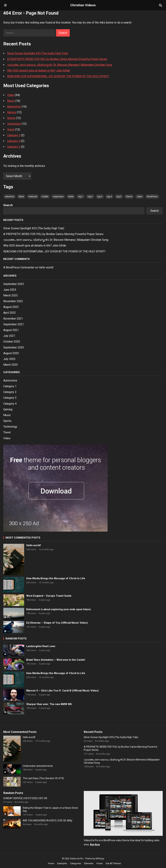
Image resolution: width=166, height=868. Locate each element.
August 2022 (11, 307)
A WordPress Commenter (19, 267)
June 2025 (10, 290)
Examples (62, 863)
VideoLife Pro (77, 859)
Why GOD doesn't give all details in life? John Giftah (39, 71)
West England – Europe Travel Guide (49, 596)
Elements (89, 863)
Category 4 (14, 141)
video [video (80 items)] (140, 197)
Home (51, 863)
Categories (76, 863)
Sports (11, 118)
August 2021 (11, 330)
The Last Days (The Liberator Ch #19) (43, 778)
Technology (14, 124)
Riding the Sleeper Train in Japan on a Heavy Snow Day (50, 809)
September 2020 (14, 347)
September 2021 (14, 324)
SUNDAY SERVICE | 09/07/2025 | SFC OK (25, 798)
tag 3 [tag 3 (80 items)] (100, 197)
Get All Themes (113, 863)
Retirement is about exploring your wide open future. (59, 609)
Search (8, 205)
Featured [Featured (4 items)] (33, 197)
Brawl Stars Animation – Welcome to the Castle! (56, 660)
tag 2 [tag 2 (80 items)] (90, 197)
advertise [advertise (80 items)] (10, 197)
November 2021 (13, 319)
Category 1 (10, 386)
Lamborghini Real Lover (41, 646)
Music (11, 101)
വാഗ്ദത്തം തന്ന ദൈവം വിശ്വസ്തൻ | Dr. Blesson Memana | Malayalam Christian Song (60, 65)
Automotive (14, 107)
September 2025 (14, 284)
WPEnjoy (100, 859)
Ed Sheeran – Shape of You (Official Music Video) (57, 623)
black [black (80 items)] (21, 197)
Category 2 (14, 147)
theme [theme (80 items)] (129, 197)
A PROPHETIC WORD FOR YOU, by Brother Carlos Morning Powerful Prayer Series (57, 59)
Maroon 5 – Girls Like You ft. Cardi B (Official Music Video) (62, 691)
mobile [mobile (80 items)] (45, 197)
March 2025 (11, 295)
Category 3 (14, 135)
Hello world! (46, 267)
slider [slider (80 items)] (71, 197)
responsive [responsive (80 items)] (58, 197)
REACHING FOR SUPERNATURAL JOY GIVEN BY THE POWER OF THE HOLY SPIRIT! (58, 76)
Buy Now (95, 845)
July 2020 (9, 359)
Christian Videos (83, 5)
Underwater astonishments (38, 766)
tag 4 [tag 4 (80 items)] (109, 197)
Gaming (12, 112)
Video (11, 95)
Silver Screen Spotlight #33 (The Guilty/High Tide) (38, 53)
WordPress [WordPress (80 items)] (152, 197)
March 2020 (11, 365)
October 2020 (12, 342)
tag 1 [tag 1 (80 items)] (81, 197)
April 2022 (10, 313)
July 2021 (9, 336)
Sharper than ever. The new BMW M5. (49, 704)
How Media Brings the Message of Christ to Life (56, 578)
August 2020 (11, 353)
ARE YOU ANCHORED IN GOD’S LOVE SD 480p (48, 821)
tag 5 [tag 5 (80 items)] (119, 197)
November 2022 (13, 301)
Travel (11, 130)
